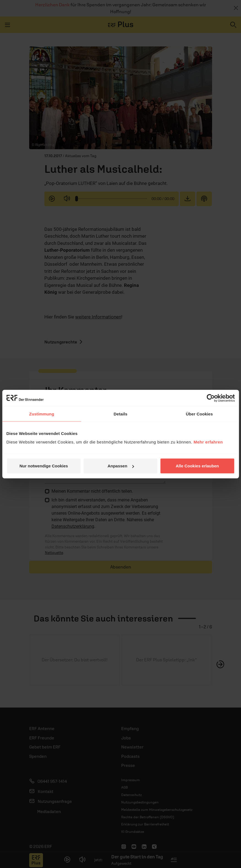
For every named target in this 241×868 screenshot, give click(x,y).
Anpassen (121, 466)
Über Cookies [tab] (199, 414)
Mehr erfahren (208, 442)
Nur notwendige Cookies (44, 466)
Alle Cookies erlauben (197, 466)
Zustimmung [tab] (42, 414)
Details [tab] (121, 414)
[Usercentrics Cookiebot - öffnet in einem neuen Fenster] (211, 398)
